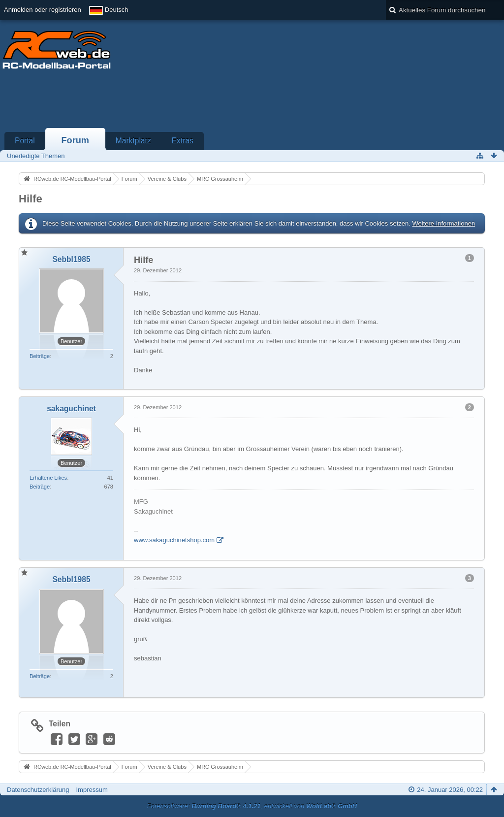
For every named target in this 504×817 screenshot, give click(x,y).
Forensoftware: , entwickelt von (252, 806)
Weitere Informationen (443, 223)
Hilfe (31, 199)
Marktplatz (133, 141)
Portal (25, 141)
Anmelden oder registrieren (43, 10)
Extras (183, 141)
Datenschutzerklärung (38, 790)
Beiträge (40, 356)
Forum (75, 140)
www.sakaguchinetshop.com (174, 540)
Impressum (92, 790)
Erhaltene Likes (48, 478)
